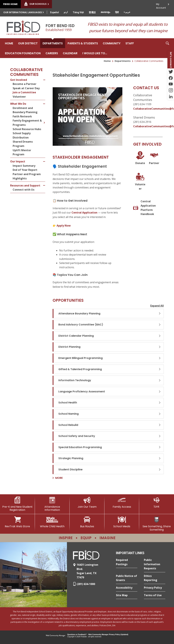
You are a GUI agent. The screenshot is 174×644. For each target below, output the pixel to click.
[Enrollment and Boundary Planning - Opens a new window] (29, 110)
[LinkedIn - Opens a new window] (171, 97)
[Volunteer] (140, 182)
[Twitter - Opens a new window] (171, 72)
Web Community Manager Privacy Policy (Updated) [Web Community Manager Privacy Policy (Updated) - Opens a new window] (108, 635)
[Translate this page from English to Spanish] (55, 12)
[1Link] (157, 502)
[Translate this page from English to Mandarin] (92, 12)
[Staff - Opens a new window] (130, 43)
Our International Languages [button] (23, 12)
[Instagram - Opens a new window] (171, 90)
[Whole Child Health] (52, 522)
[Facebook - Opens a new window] (171, 78)
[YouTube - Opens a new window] (171, 84)
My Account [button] (161, 5)
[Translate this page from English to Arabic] (127, 12)
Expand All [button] (157, 306)
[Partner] (154, 158)
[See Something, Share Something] (157, 524)
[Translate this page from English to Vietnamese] (78, 12)
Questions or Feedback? (77, 635)
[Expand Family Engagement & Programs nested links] (44, 120)
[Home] (9, 43)
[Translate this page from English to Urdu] (66, 12)
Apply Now (64, 226)
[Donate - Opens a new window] (140, 158)
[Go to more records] (58, 478)
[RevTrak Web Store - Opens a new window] (17, 522)
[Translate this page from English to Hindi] (117, 12)
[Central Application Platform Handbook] (148, 208)
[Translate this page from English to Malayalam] (105, 12)
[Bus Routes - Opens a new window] (87, 522)
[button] (167, 48)
